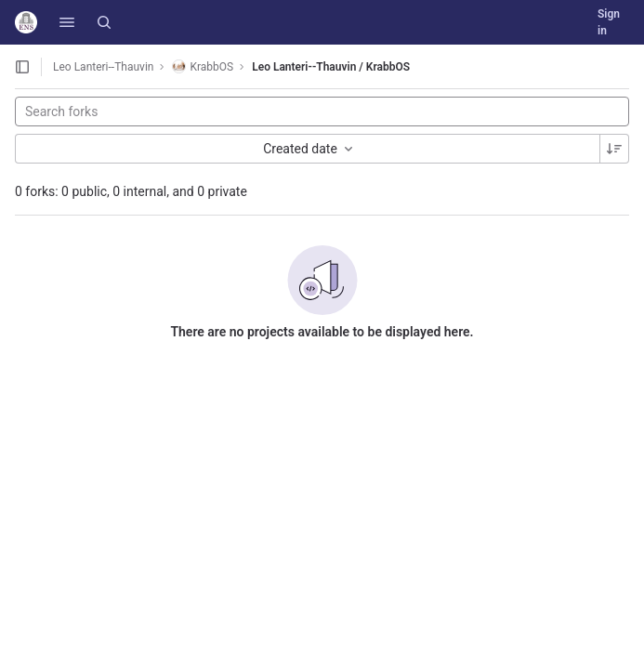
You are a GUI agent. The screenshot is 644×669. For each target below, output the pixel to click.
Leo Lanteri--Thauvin (103, 67)
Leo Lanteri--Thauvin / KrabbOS (331, 67)
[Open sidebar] (22, 67)
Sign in (609, 22)
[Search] (104, 22)
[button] (67, 22)
